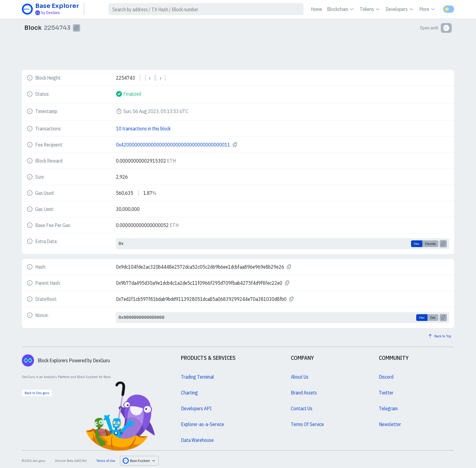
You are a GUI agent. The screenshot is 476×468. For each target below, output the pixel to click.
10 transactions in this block (143, 129)
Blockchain (341, 9)
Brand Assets (304, 393)
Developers (400, 9)
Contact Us (302, 408)
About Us (300, 377)
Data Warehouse (197, 440)
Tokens (370, 9)
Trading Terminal (197, 377)
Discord (386, 377)
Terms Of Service (307, 424)
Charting (189, 393)
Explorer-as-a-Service (202, 424)
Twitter (386, 393)
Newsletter (390, 424)
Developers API (196, 408)
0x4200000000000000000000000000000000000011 (173, 145)
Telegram (388, 408)
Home (316, 9)
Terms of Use (106, 461)
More (428, 9)
